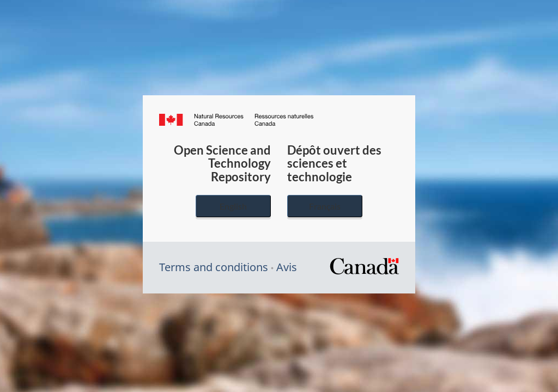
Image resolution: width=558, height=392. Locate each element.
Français (325, 206)
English (233, 206)
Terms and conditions (214, 267)
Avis (287, 267)
